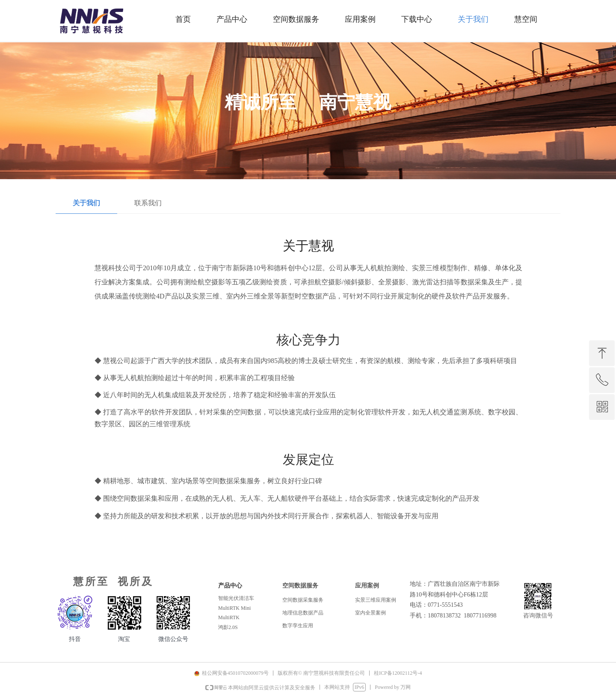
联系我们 (148, 203)
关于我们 (86, 203)
